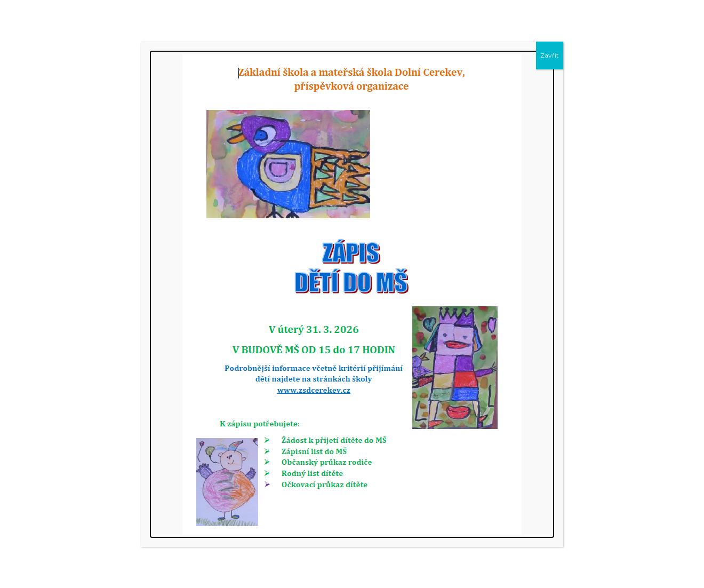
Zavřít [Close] (550, 55)
